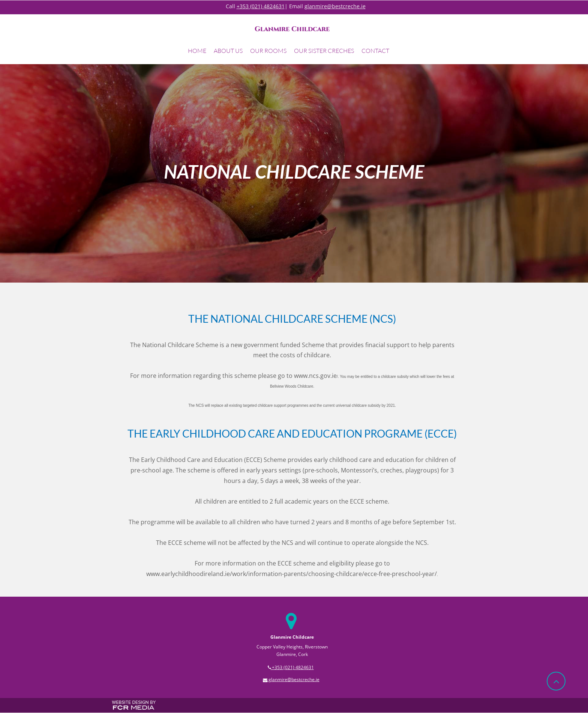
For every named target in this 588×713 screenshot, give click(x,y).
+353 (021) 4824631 (261, 6)
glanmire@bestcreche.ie (335, 6)
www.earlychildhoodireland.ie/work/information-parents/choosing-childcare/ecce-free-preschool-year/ (292, 574)
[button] (228, 52)
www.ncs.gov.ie (315, 376)
